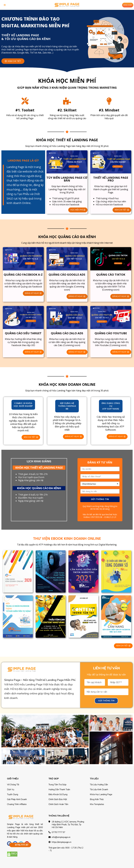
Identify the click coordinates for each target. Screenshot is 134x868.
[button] (13, 61)
